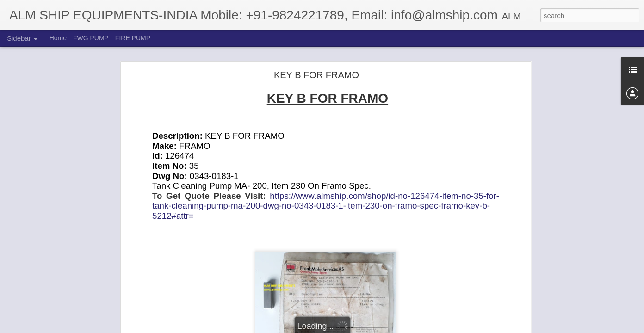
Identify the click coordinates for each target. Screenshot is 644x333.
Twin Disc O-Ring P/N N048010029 (66, 306)
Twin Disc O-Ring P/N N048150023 (66, 285)
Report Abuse (378, 328)
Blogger (351, 328)
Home (58, 38)
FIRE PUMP (133, 38)
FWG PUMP (91, 38)
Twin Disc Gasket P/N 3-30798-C (63, 265)
